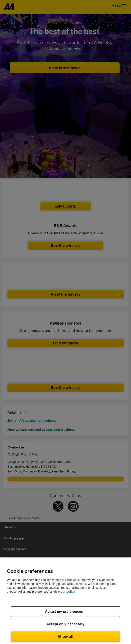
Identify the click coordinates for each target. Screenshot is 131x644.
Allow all (65, 636)
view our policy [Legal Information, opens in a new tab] (64, 592)
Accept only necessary (65, 624)
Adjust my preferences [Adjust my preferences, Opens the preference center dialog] (64, 612)
